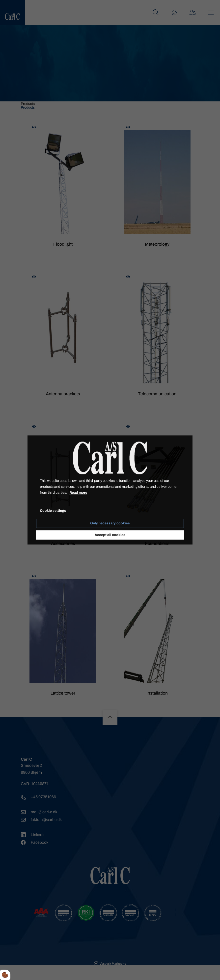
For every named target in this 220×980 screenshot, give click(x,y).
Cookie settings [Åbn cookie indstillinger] (53, 511)
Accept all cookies (110, 535)
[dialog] (110, 490)
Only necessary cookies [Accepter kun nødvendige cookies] (110, 524)
